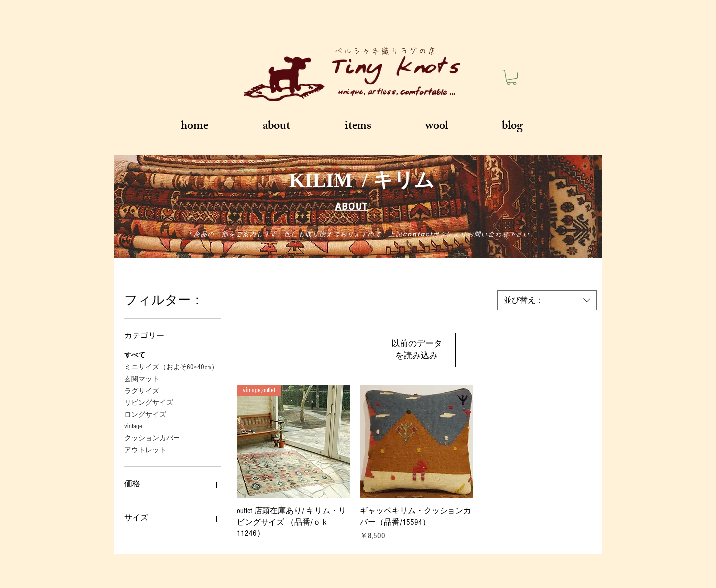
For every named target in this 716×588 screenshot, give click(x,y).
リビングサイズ (149, 402)
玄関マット (142, 378)
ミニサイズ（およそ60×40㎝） (171, 367)
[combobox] (547, 300)
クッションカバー (152, 438)
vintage (133, 426)
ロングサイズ (145, 414)
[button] (511, 77)
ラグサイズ (142, 390)
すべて (135, 355)
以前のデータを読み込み (417, 350)
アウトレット (145, 450)
